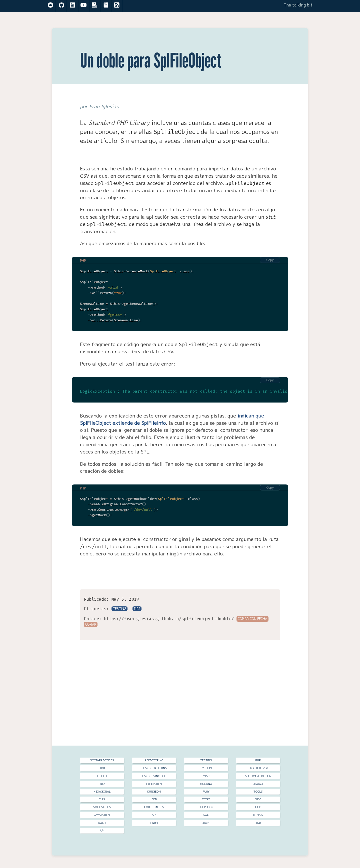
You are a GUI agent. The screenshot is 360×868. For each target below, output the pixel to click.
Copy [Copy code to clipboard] (270, 260)
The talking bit (298, 5)
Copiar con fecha (252, 618)
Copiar (91, 624)
